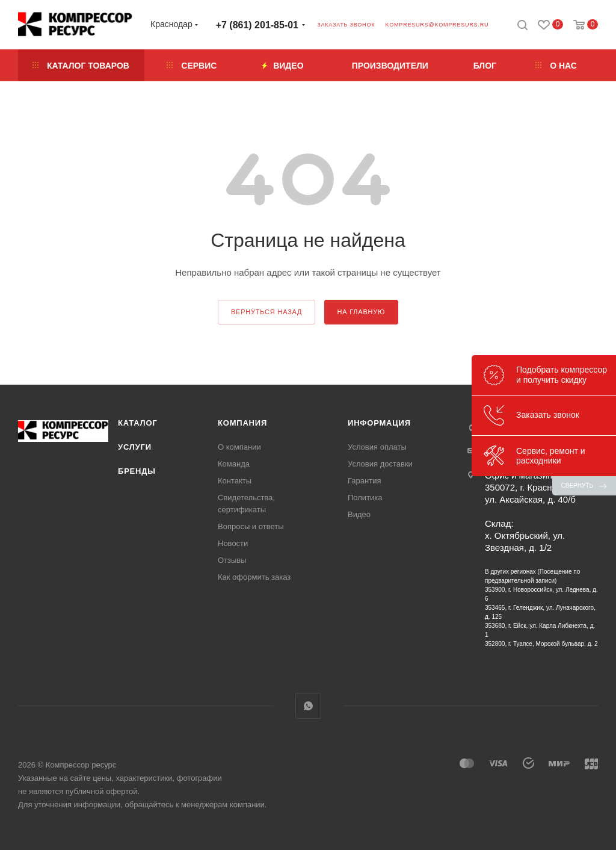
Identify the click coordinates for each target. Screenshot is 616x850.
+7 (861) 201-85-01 (257, 25)
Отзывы (232, 560)
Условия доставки (380, 464)
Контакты (235, 481)
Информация (379, 423)
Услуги (135, 447)
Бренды (137, 471)
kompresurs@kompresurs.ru (437, 25)
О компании (239, 447)
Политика (365, 498)
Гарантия (364, 481)
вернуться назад (266, 312)
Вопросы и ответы (251, 526)
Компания (242, 423)
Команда (234, 464)
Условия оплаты (377, 447)
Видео (359, 514)
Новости (233, 543)
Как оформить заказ (254, 577)
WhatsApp (308, 706)
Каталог (138, 423)
